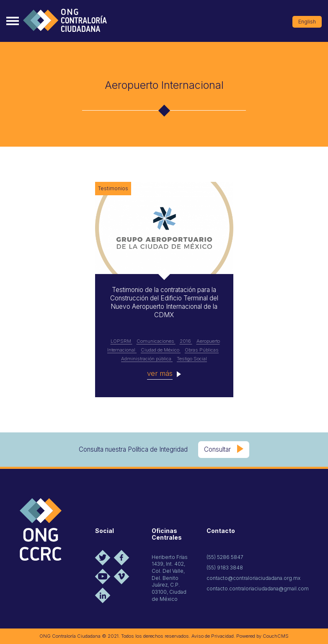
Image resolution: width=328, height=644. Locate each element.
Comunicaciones (156, 341)
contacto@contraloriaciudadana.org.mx (253, 578)
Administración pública (147, 359)
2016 (186, 341)
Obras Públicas (202, 350)
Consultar (217, 449)
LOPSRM (121, 341)
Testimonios (113, 188)
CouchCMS (276, 636)
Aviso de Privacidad (213, 636)
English (307, 22)
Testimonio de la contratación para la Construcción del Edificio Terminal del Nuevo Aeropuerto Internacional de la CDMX (164, 302)
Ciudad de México (161, 350)
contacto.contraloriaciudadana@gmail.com (258, 588)
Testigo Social (192, 359)
